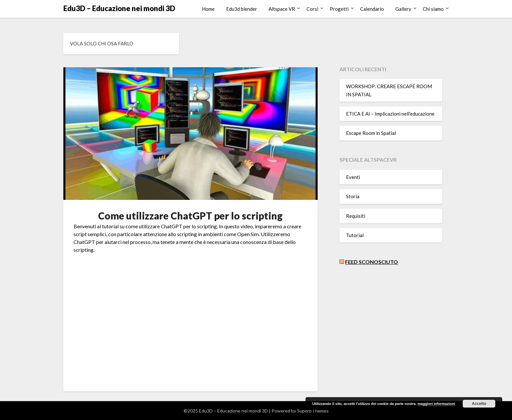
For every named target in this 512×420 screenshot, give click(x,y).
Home (208, 9)
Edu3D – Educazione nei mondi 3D (119, 8)
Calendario (372, 9)
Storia (353, 196)
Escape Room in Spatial (371, 133)
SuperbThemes (313, 411)
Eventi (353, 177)
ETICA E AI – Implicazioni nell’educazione (390, 114)
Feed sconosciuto (372, 262)
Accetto (479, 404)
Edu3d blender (242, 9)
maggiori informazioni (436, 404)
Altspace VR (282, 9)
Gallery (403, 9)
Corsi (312, 9)
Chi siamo (433, 9)
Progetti (339, 9)
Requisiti (356, 216)
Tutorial (355, 235)
